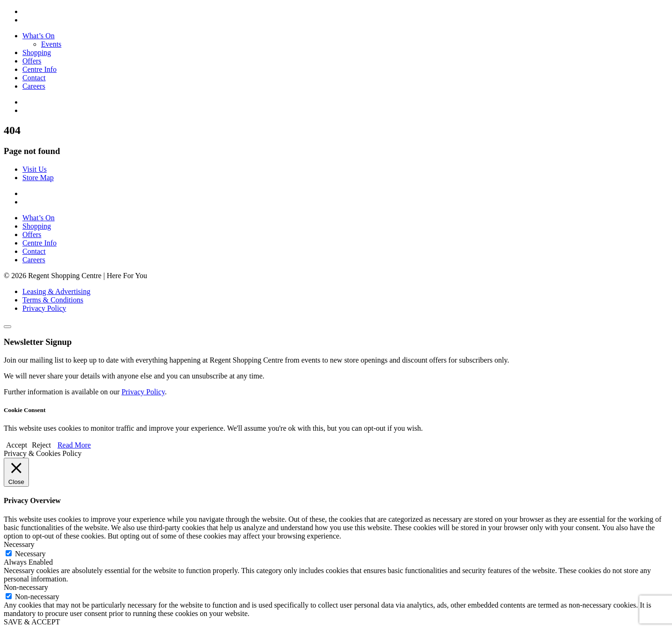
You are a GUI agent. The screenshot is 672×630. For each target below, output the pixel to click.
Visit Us (35, 169)
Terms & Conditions (53, 300)
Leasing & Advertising (56, 291)
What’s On (38, 36)
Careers (34, 86)
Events (51, 44)
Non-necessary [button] (26, 587)
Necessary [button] (19, 544)
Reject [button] (41, 445)
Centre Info (39, 69)
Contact (34, 78)
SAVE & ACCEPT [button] (32, 622)
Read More (74, 445)
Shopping (37, 52)
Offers (32, 61)
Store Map (38, 178)
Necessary (30, 554)
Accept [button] (17, 445)
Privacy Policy (44, 308)
